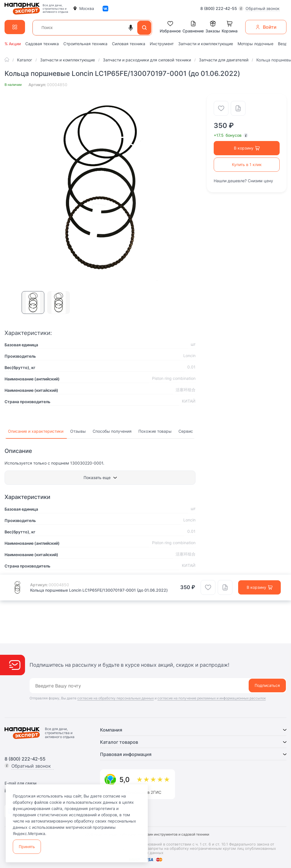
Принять (27, 847)
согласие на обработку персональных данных (116, 698)
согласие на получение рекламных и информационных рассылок (212, 698)
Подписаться (267, 685)
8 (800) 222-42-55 (219, 9)
